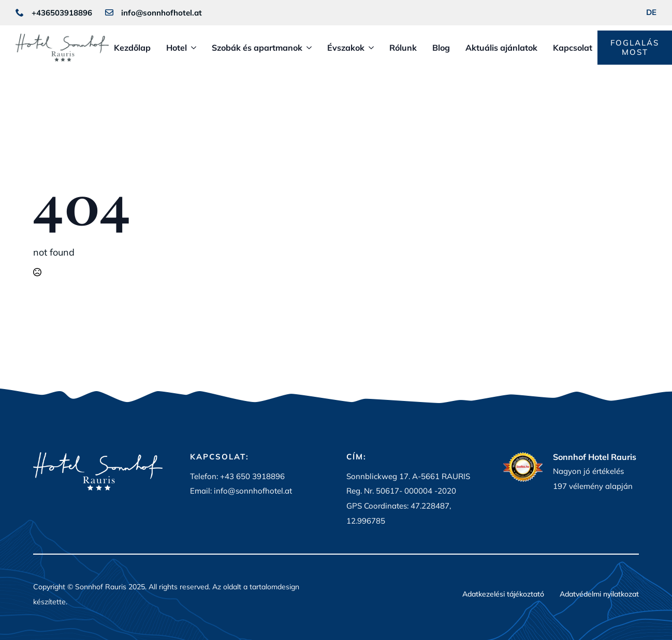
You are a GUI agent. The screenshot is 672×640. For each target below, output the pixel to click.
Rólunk (403, 48)
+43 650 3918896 (252, 476)
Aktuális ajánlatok (501, 48)
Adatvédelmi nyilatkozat (599, 594)
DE (651, 12)
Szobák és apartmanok (257, 48)
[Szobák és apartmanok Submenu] (307, 48)
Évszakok (346, 48)
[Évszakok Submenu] (369, 48)
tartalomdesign (274, 587)
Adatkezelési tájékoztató (503, 594)
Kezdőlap (132, 48)
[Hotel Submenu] (192, 48)
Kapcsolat (573, 48)
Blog (441, 48)
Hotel (177, 48)
